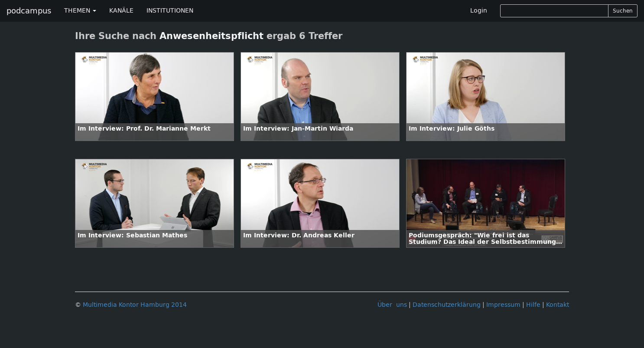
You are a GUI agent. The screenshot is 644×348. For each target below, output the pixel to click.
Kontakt (558, 305)
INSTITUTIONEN (170, 11)
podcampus (29, 11)
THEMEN (80, 11)
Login (479, 11)
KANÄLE (121, 11)
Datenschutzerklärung (447, 305)
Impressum (503, 305)
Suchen (623, 11)
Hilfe (533, 305)
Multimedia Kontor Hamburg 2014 (135, 305)
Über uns (392, 305)
